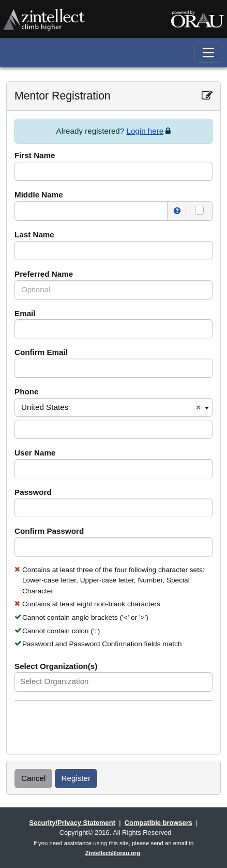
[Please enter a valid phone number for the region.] (114, 429)
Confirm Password (49, 531)
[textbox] (68, 682)
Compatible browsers (158, 823)
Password (33, 492)
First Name (35, 155)
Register (76, 778)
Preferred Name (44, 274)
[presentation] (93, 729)
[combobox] (114, 408)
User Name (35, 453)
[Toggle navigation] (209, 53)
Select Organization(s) (56, 666)
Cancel (33, 778)
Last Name (34, 234)
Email (25, 313)
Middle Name (39, 195)
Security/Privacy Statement (72, 823)
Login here (145, 131)
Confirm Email (41, 352)
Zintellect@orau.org (113, 853)
